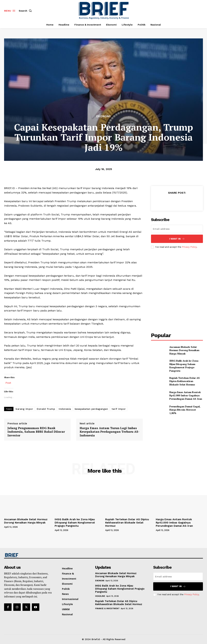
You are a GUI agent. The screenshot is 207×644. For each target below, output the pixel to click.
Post (8, 382)
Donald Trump (46, 409)
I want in (177, 239)
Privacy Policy (189, 247)
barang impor (24, 409)
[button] (26, 11)
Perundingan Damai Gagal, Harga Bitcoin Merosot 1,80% (185, 410)
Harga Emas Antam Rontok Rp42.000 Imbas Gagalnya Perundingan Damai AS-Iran (186, 395)
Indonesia (65, 409)
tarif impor (119, 409)
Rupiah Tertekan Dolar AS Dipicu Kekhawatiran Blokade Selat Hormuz (185, 381)
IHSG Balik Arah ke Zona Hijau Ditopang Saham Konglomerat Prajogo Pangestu (184, 366)
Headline (100, 596)
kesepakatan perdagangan (91, 409)
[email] (177, 229)
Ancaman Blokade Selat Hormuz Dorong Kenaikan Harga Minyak (184, 350)
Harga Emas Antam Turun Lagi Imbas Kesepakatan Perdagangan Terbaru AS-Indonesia (110, 432)
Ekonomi (104, 116)
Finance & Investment (107, 608)
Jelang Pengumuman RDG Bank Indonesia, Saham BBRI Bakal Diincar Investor (36, 432)
